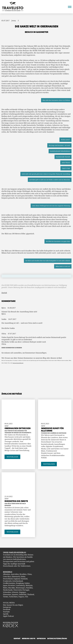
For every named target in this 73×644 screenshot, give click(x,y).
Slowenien (7, 594)
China (29, 574)
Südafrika (23, 594)
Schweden (7, 592)
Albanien (6, 574)
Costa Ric (6, 576)
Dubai (23, 576)
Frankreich (7, 581)
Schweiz (15, 592)
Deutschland (8, 579)
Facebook (7, 609)
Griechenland (18, 581)
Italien (27, 583)
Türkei (6, 597)
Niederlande (8, 590)
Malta (5, 588)
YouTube (6, 612)
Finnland (24, 579)
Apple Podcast (8, 616)
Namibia (29, 588)
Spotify (6, 614)
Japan (5, 585)
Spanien (15, 594)
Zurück (4, 293)
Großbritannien (9, 583)
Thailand (31, 594)
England (17, 579)
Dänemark (16, 576)
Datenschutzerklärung (18, 363)
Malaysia (29, 585)
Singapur (22, 592)
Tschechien (13, 597)
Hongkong (20, 583)
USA (26, 597)
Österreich (18, 590)
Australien (15, 574)
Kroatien (12, 585)
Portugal (26, 590)
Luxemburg (20, 585)
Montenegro (21, 588)
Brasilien (23, 574)
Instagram (7, 607)
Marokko (12, 588)
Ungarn (21, 597)
